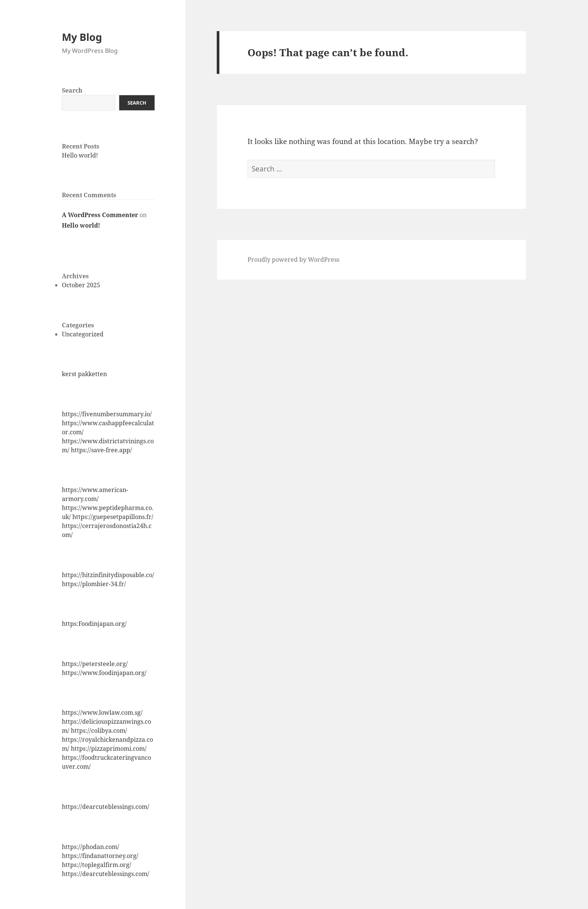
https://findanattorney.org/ (100, 856)
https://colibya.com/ (99, 730)
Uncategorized (83, 334)
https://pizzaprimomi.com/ (109, 748)
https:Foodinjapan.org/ (94, 624)
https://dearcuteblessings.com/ (106, 807)
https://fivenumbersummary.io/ (107, 414)
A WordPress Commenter (100, 215)
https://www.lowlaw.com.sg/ (102, 712)
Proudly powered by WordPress (293, 259)
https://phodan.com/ (91, 847)
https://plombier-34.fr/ (94, 584)
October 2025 (81, 285)
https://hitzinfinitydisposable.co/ (108, 575)
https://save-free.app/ (101, 450)
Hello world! (80, 155)
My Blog (82, 37)
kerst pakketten (84, 374)
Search (72, 90)
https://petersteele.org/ (95, 664)
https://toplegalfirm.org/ (97, 865)
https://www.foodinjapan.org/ (104, 673)
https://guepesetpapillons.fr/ (113, 517)
